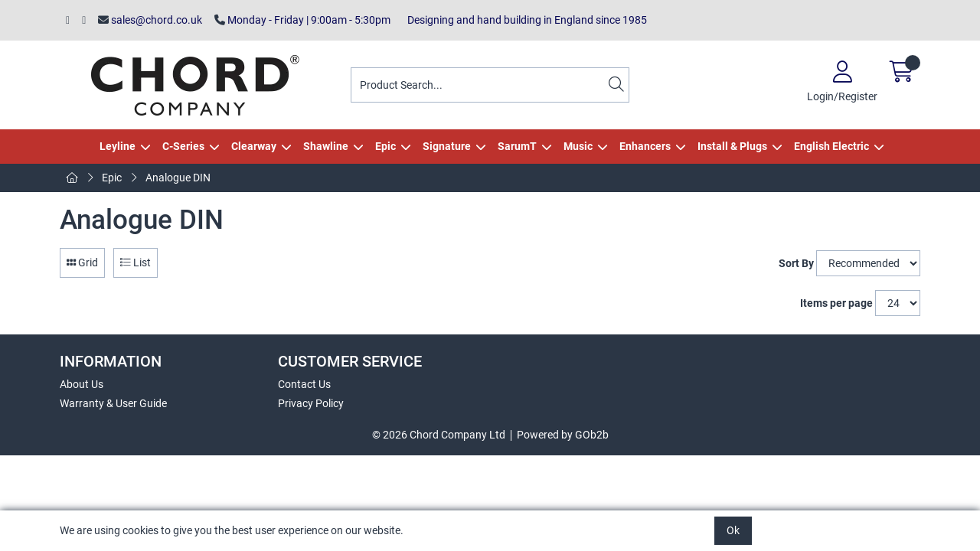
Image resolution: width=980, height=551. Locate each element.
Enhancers (645, 146)
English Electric (831, 146)
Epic (385, 146)
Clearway (254, 146)
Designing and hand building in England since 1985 (525, 20)
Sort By (796, 263)
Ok (733, 530)
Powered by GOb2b (563, 435)
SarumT (517, 146)
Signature (447, 146)
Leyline (118, 146)
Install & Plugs (732, 146)
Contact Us (304, 384)
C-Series (183, 146)
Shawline (326, 146)
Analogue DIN (178, 178)
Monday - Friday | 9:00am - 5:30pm (302, 20)
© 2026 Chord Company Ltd (439, 435)
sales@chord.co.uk (150, 20)
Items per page (836, 303)
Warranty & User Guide (113, 403)
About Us (82, 384)
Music (578, 146)
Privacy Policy (311, 403)
